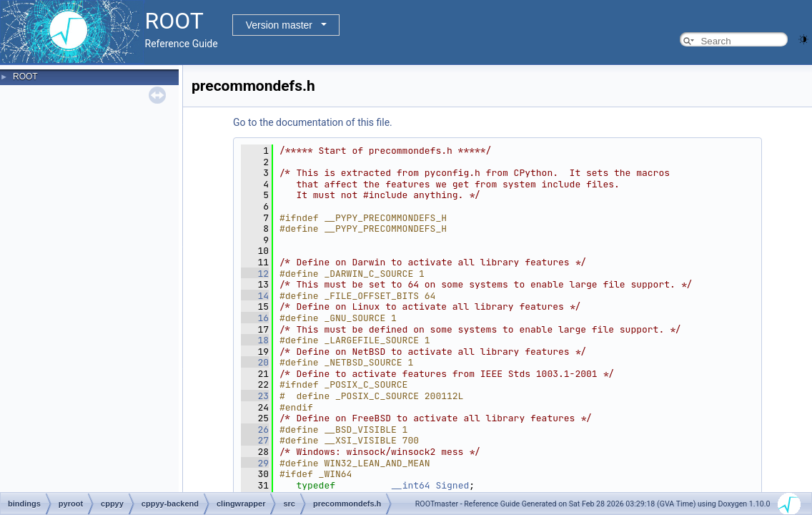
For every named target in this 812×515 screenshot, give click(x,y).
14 (255, 296)
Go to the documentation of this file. (313, 122)
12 (255, 274)
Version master (279, 25)
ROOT (25, 77)
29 (255, 463)
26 (255, 430)
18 (255, 340)
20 (255, 362)
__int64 (411, 485)
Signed (452, 485)
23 (255, 396)
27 (255, 440)
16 (255, 318)
